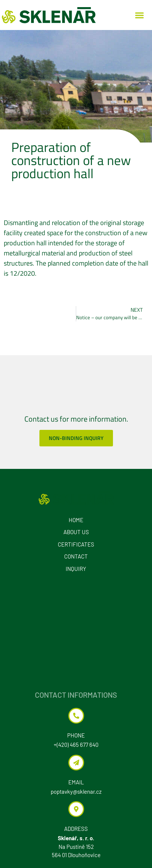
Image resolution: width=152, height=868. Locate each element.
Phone (76, 735)
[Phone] (76, 716)
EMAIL (76, 782)
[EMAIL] (76, 763)
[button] (140, 15)
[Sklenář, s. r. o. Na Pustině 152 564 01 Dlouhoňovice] (76, 632)
